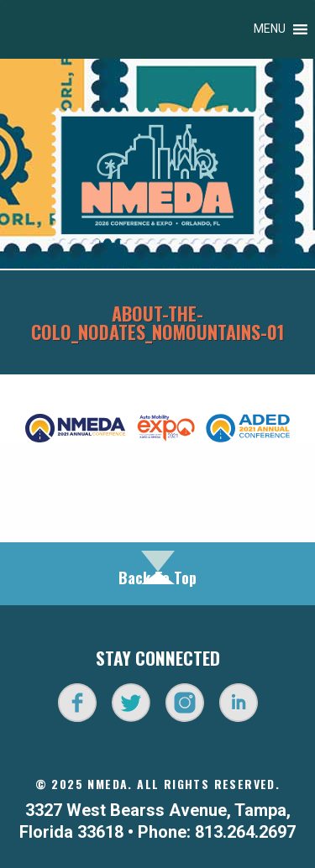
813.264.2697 (245, 832)
